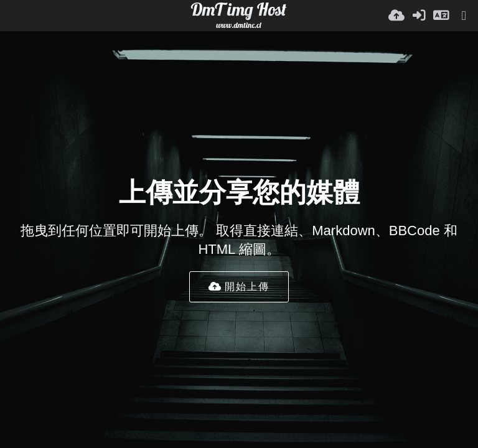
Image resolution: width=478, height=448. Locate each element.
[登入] (419, 16)
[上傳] (396, 16)
